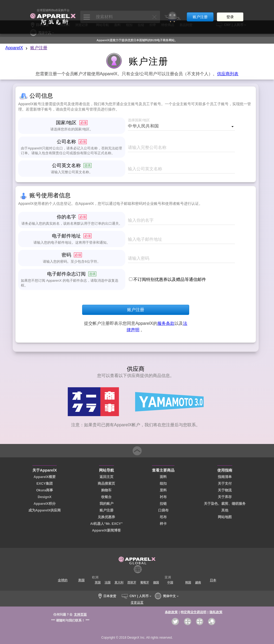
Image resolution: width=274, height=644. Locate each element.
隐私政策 (216, 612)
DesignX (45, 497)
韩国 (188, 582)
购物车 (106, 490)
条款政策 (171, 612)
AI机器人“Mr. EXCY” (106, 524)
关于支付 (225, 483)
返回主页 (106, 477)
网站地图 (225, 517)
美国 (81, 580)
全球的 (63, 580)
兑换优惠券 (106, 517)
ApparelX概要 (45, 477)
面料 (163, 477)
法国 (108, 582)
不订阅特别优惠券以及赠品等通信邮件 (170, 279)
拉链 (163, 504)
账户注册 (200, 10)
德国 (156, 582)
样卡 (163, 524)
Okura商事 (45, 490)
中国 (170, 582)
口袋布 (163, 510)
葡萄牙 (145, 582)
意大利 (119, 582)
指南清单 (225, 477)
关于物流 (225, 490)
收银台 (106, 497)
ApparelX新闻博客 (106, 530)
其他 (225, 510)
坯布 (163, 517)
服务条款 (166, 323)
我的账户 (106, 504)
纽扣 (163, 483)
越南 (198, 582)
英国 (98, 582)
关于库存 (225, 497)
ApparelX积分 (45, 504)
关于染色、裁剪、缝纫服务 (225, 504)
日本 (213, 580)
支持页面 (80, 615)
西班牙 (132, 582)
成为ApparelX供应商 (45, 510)
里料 (163, 490)
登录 (230, 10)
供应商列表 (228, 74)
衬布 (163, 497)
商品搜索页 (106, 483)
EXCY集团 (45, 483)
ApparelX (14, 48)
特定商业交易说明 (193, 612)
